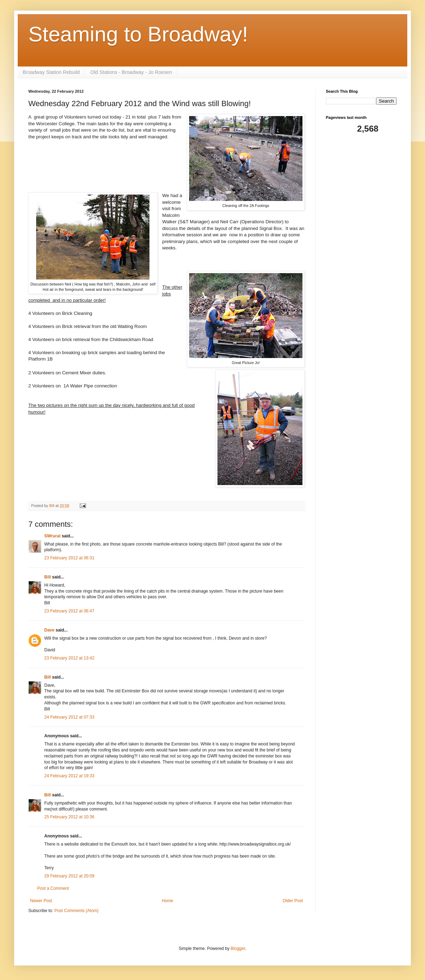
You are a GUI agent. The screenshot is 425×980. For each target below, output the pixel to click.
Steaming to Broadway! (138, 34)
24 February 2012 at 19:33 (69, 776)
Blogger (238, 949)
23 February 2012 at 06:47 (69, 611)
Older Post (293, 901)
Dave (49, 630)
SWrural (52, 536)
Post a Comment (53, 888)
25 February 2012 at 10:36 (69, 817)
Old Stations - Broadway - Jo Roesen (131, 72)
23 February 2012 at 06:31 (69, 558)
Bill (48, 577)
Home (168, 901)
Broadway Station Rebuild (51, 72)
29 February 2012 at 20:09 (69, 876)
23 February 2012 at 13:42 (69, 658)
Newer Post (41, 901)
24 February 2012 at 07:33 (69, 717)
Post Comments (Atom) (76, 911)
